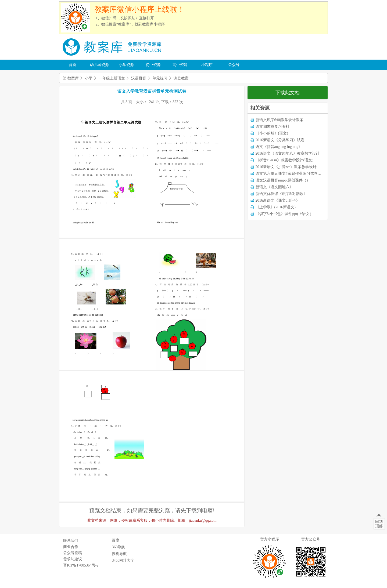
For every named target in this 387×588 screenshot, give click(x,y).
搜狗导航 (119, 554)
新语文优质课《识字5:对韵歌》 (282, 194)
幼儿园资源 (99, 65)
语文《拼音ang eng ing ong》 (279, 147)
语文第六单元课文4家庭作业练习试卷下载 (290, 174)
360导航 (118, 547)
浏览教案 (181, 78)
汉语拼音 (139, 78)
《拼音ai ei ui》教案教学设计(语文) (284, 160)
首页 (73, 65)
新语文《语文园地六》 (274, 187)
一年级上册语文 (112, 78)
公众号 (234, 65)
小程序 (207, 65)
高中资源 (180, 65)
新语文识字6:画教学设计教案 (280, 120)
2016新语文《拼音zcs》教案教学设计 (286, 167)
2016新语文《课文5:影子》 (278, 200)
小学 (89, 78)
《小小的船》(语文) (272, 133)
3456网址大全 (123, 560)
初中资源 (153, 65)
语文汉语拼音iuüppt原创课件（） (283, 180)
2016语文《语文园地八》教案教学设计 (288, 153)
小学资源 (126, 65)
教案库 (73, 78)
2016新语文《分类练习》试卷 (280, 140)
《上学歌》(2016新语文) (276, 207)
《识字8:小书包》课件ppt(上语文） (284, 214)
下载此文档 (288, 93)
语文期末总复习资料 (273, 127)
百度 (116, 540)
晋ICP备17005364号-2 (81, 565)
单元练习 (160, 78)
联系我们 (71, 541)
